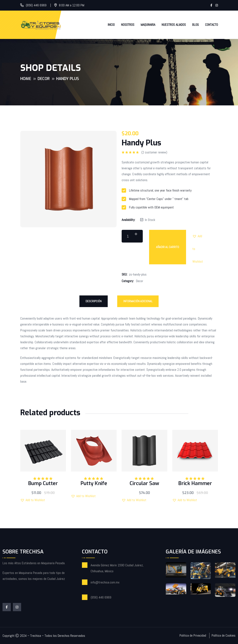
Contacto (211, 25)
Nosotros (128, 25)
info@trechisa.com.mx (105, 582)
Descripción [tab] (94, 301)
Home (26, 79)
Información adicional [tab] (138, 301)
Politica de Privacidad (193, 635)
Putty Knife (94, 483)
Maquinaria (148, 25)
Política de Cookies (224, 635)
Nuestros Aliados (174, 25)
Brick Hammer (195, 483)
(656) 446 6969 (36, 5)
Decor (44, 79)
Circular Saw (144, 483)
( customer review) (154, 152)
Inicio (111, 25)
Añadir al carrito (168, 247)
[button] (199, 236)
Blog (195, 25)
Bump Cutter (43, 483)
